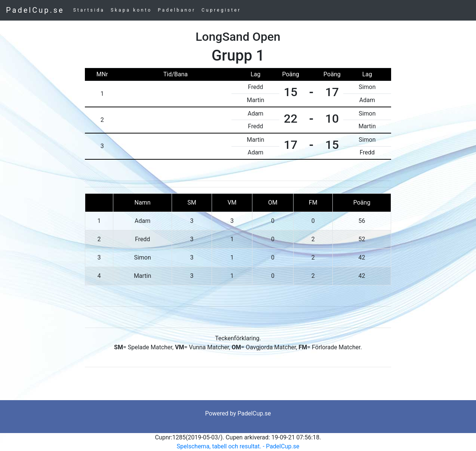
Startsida (89, 10)
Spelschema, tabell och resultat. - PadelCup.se (238, 446)
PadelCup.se (35, 10)
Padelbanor (177, 10)
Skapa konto (131, 10)
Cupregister (221, 10)
